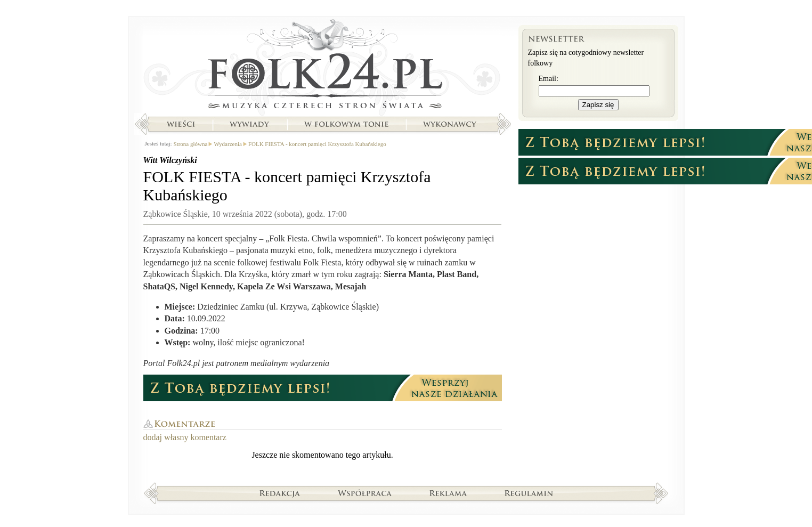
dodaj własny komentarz (185, 437)
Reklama (448, 493)
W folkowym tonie (346, 124)
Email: (549, 79)
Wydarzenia (228, 144)
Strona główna (323, 67)
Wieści (181, 124)
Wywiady (249, 124)
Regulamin (529, 493)
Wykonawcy (451, 124)
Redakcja (280, 493)
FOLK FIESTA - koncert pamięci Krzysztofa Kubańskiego (317, 144)
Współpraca (365, 493)
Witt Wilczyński (170, 160)
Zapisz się (598, 105)
